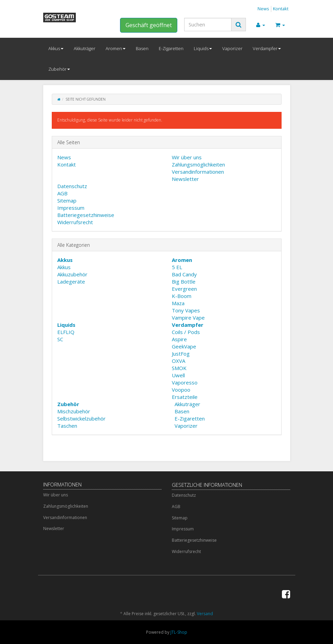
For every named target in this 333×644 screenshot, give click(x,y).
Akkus (56, 48)
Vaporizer (232, 48)
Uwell (178, 375)
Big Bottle (184, 281)
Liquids (203, 48)
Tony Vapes (186, 310)
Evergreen (184, 289)
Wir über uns (187, 157)
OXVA (179, 361)
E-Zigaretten (171, 48)
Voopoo (181, 390)
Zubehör (59, 69)
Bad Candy (184, 274)
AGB (62, 193)
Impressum (71, 208)
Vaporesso (185, 382)
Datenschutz (72, 186)
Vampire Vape (188, 318)
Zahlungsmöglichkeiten (198, 164)
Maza (178, 303)
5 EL (177, 267)
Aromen (116, 48)
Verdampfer (267, 48)
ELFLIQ (66, 332)
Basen (142, 48)
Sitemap (67, 200)
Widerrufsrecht (75, 222)
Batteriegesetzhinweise (86, 215)
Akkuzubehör (72, 274)
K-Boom (182, 296)
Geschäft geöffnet (149, 25)
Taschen (67, 426)
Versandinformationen (198, 172)
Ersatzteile (185, 397)
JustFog (181, 354)
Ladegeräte (71, 281)
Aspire (179, 339)
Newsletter (185, 179)
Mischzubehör (74, 411)
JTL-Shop (179, 632)
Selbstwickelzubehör (81, 418)
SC (60, 339)
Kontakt (281, 9)
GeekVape (184, 346)
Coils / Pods (186, 332)
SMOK (179, 368)
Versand (205, 614)
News (263, 9)
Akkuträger (85, 48)
